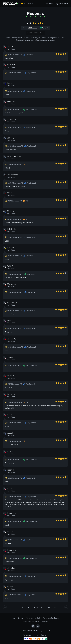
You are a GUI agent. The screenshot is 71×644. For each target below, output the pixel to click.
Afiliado (38, 618)
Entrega (20, 618)
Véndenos (29, 618)
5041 (49, 607)
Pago (13, 618)
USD (31, 4)
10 (41, 607)
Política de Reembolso (31, 621)
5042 (55, 607)
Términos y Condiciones (51, 618)
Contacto (45, 621)
